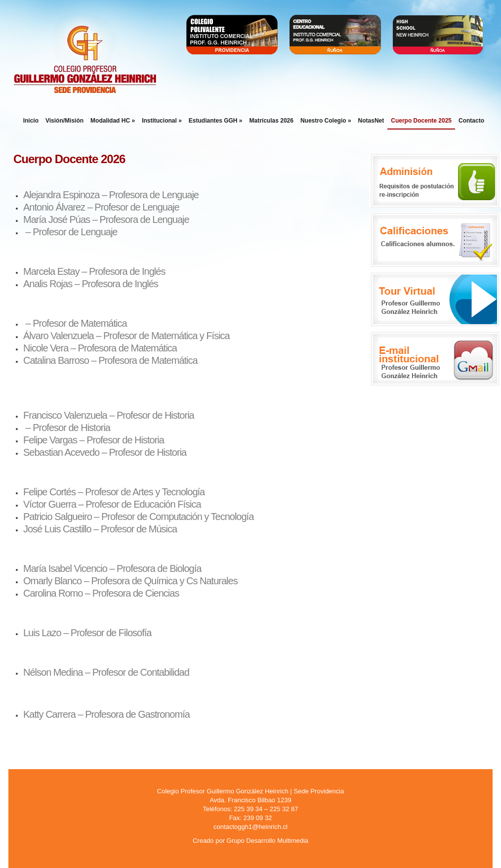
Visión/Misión (64, 121)
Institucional (162, 121)
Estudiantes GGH (216, 121)
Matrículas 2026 (271, 121)
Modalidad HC (113, 121)
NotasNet (371, 121)
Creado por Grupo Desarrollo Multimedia (250, 841)
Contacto (471, 121)
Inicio (31, 121)
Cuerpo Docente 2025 (421, 121)
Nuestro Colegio (326, 121)
